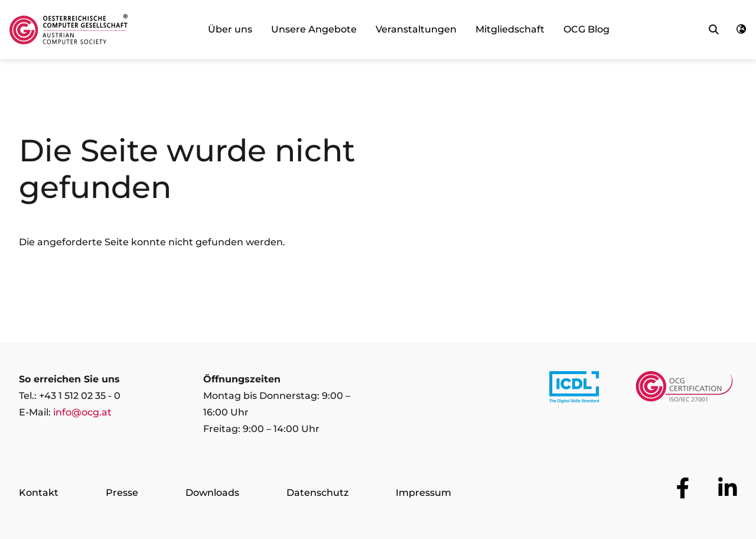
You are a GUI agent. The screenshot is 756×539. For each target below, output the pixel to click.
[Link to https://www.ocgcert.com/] (684, 389)
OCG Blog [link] (586, 29)
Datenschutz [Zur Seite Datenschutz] (317, 493)
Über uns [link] (230, 29)
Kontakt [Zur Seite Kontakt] (39, 493)
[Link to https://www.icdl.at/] (574, 389)
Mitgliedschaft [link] (510, 29)
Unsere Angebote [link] (314, 29)
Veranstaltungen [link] (416, 29)
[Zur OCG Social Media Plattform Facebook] (683, 488)
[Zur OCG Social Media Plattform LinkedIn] (728, 488)
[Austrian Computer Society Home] (69, 30)
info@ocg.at (82, 412)
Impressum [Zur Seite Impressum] (423, 493)
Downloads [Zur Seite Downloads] (212, 493)
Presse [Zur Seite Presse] (122, 493)
